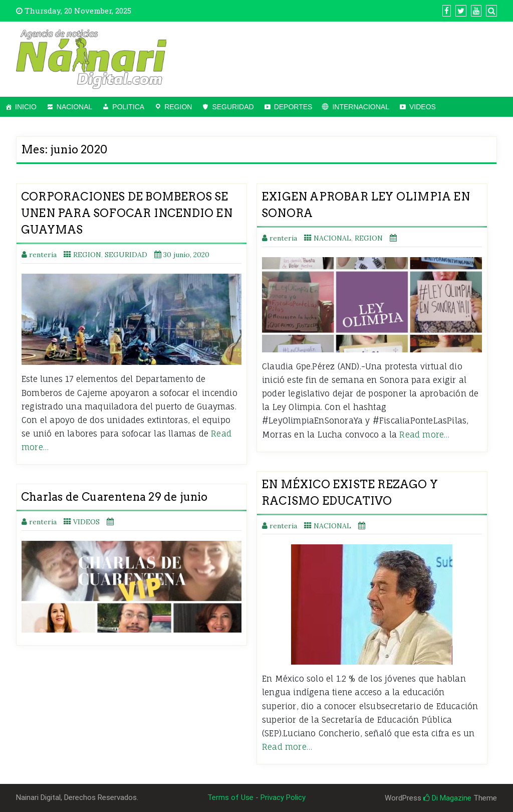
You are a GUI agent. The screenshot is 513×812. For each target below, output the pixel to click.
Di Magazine (447, 798)
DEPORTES (293, 107)
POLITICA (128, 107)
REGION (178, 107)
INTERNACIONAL (361, 107)
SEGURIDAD (233, 107)
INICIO (26, 107)
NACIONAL (75, 107)
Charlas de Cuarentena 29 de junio (114, 497)
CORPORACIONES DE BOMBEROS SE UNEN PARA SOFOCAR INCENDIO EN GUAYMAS (127, 213)
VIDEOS (423, 107)
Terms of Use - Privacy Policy (256, 797)
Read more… (424, 435)
